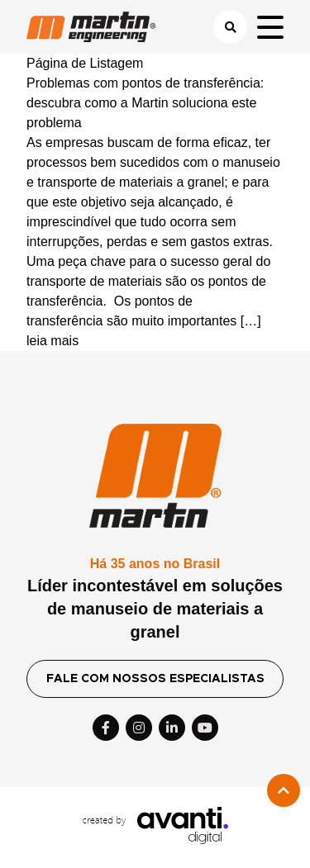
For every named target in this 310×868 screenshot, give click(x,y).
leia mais (52, 341)
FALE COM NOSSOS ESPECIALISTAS (155, 679)
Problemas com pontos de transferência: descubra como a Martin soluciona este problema (145, 103)
